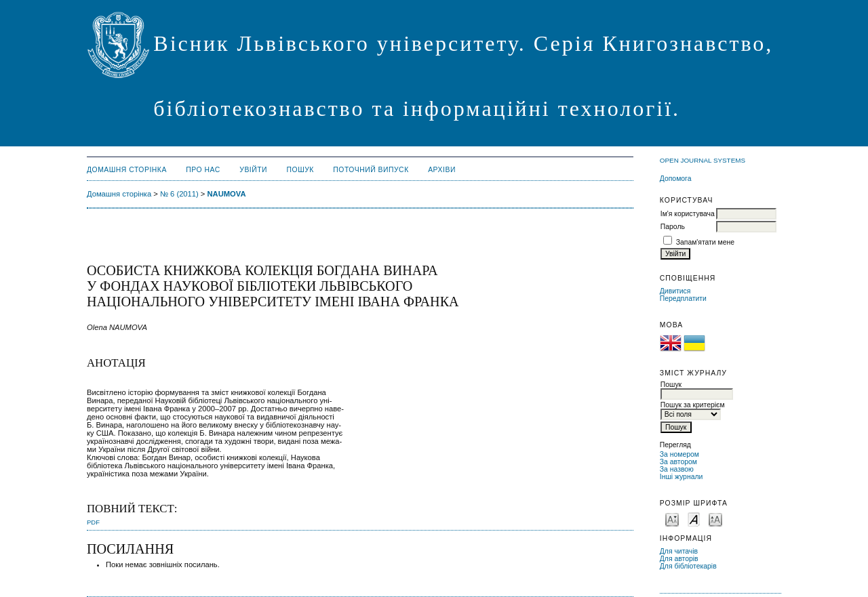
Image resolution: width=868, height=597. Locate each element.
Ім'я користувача (688, 214)
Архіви (442, 170)
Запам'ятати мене (705, 242)
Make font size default (694, 519)
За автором (678, 462)
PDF (93, 522)
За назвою (677, 469)
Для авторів (679, 559)
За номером (679, 454)
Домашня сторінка (127, 170)
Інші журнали (681, 477)
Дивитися (675, 291)
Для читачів (679, 551)
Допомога (676, 179)
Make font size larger (715, 519)
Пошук (300, 170)
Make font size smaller (672, 519)
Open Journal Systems (703, 160)
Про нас (203, 170)
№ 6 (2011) (179, 194)
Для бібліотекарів (688, 566)
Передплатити (683, 298)
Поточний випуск (371, 170)
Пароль (673, 227)
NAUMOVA (227, 194)
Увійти (253, 170)
